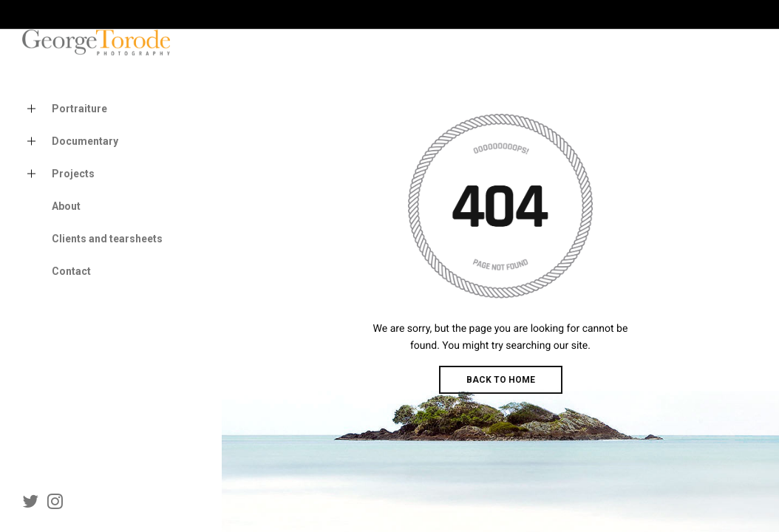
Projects (58, 174)
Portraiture (65, 109)
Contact (71, 271)
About (66, 206)
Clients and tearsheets (107, 239)
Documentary (70, 141)
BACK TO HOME (501, 380)
